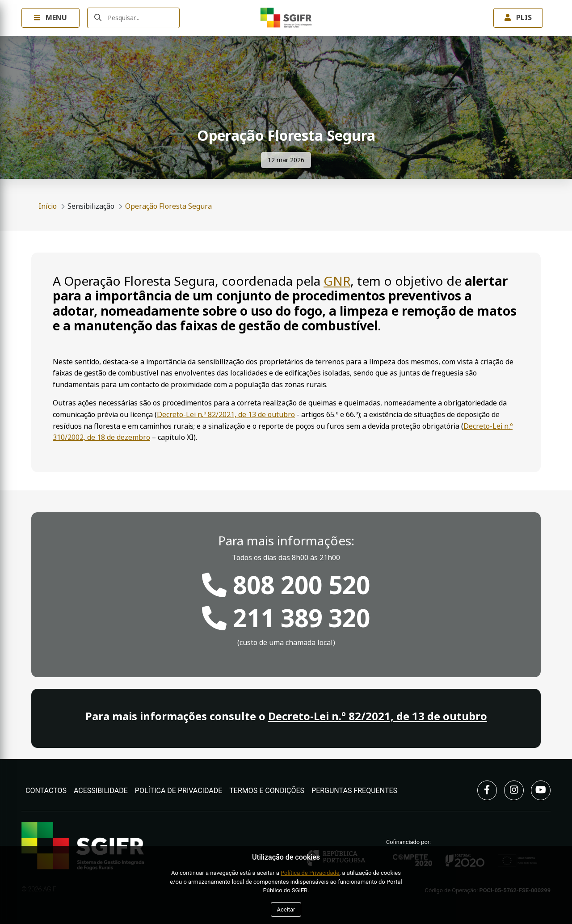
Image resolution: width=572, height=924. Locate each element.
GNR (337, 281)
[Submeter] (98, 18)
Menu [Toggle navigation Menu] (50, 18)
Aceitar (286, 909)
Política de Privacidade (179, 791)
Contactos (46, 791)
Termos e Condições (267, 791)
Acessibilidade (101, 791)
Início (48, 206)
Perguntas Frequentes (354, 791)
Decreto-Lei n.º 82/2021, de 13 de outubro (226, 415)
